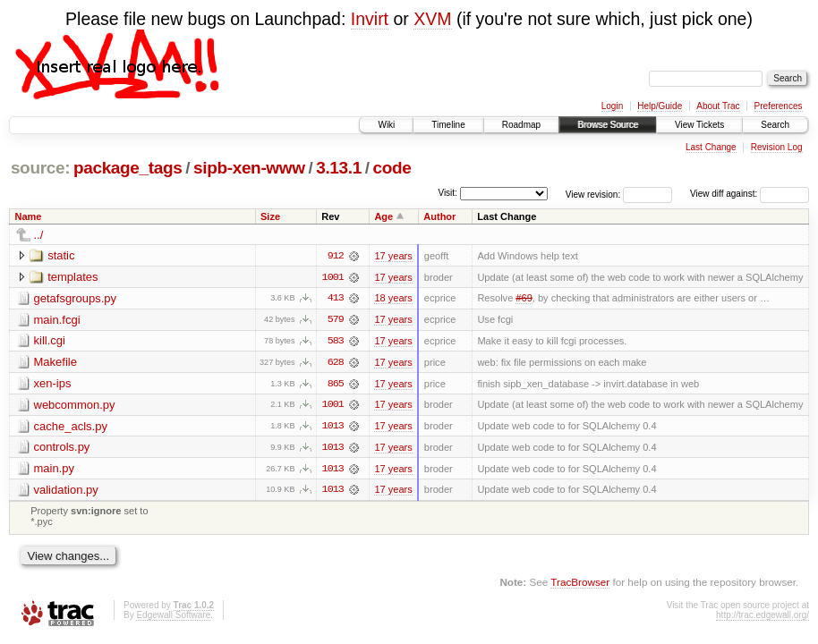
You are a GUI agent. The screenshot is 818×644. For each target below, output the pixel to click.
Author (439, 216)
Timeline (448, 125)
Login (612, 106)
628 (336, 363)
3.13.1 (339, 168)
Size (270, 216)
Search (775, 125)
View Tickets (699, 125)
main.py (55, 470)
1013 (333, 428)
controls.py (62, 449)
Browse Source (608, 125)
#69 (524, 299)
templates (72, 277)
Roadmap (521, 125)
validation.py (66, 491)
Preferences (779, 106)
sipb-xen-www (249, 168)
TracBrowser (580, 584)
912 (336, 256)
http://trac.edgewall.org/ (763, 618)
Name (29, 216)
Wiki (386, 125)
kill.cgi (50, 341)
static (61, 255)
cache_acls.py (71, 427)
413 (336, 299)
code (392, 168)
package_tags (128, 168)
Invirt (370, 19)
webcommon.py (75, 406)
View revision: (593, 194)
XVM (432, 19)
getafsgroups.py (76, 298)
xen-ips (53, 384)
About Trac (718, 106)
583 (336, 342)
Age (383, 216)
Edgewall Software (173, 618)
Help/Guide (660, 106)
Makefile (55, 363)
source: (40, 168)
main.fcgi (57, 320)
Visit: (447, 193)
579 (336, 320)
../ (39, 235)
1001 (333, 277)
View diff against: (750, 194)
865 (336, 385)
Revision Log (777, 147)
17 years (393, 256)
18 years (393, 299)
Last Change (711, 147)
